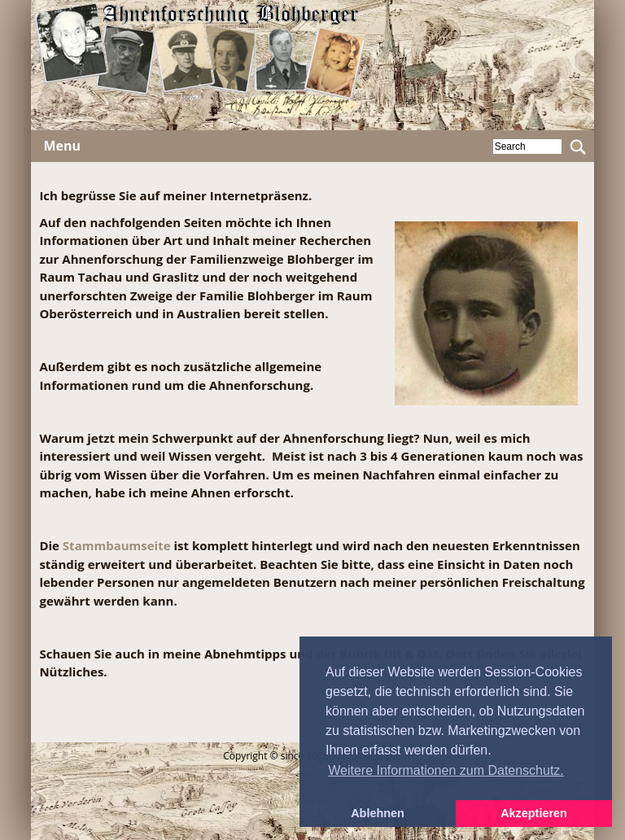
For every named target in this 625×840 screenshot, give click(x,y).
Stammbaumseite (117, 545)
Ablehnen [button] (378, 813)
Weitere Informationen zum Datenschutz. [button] (446, 770)
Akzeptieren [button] (534, 813)
